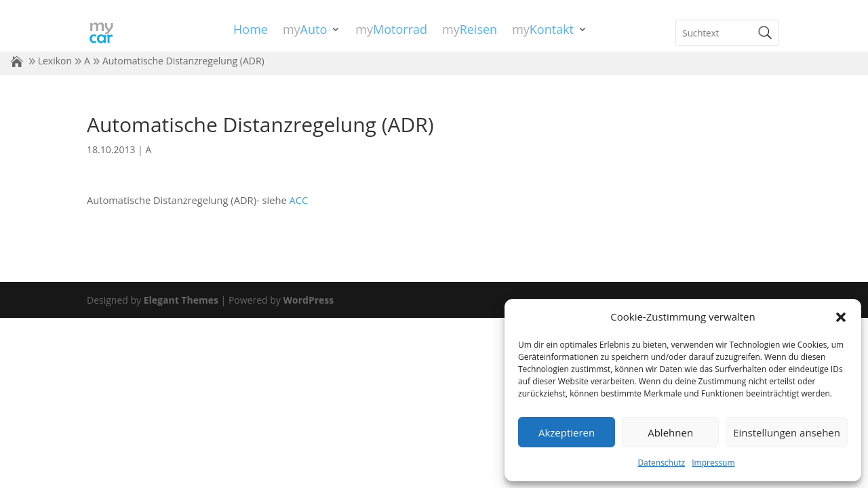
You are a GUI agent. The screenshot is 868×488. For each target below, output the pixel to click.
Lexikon (55, 61)
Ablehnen (670, 432)
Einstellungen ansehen (787, 432)
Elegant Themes (181, 300)
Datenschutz (661, 463)
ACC (298, 200)
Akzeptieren (567, 432)
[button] (841, 317)
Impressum (713, 463)
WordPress (308, 300)
